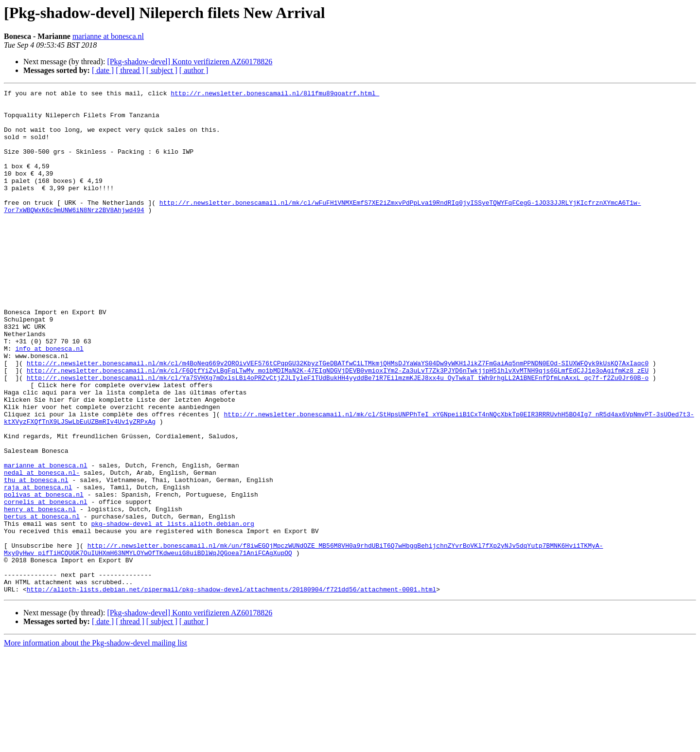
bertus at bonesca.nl (42, 602)
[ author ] (194, 70)
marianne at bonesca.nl (108, 36)
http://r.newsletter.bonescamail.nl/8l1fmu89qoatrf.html (275, 94)
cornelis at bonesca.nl (46, 585)
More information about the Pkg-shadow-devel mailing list (96, 743)
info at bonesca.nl (49, 401)
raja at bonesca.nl (38, 567)
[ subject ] (162, 70)
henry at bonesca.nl (40, 593)
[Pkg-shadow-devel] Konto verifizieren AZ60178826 (190, 62)
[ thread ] (130, 70)
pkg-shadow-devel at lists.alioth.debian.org (172, 611)
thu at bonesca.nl (36, 558)
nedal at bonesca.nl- (42, 550)
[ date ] (103, 70)
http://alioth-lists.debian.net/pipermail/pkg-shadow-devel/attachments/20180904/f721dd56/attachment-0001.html (231, 690)
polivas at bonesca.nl (44, 576)
